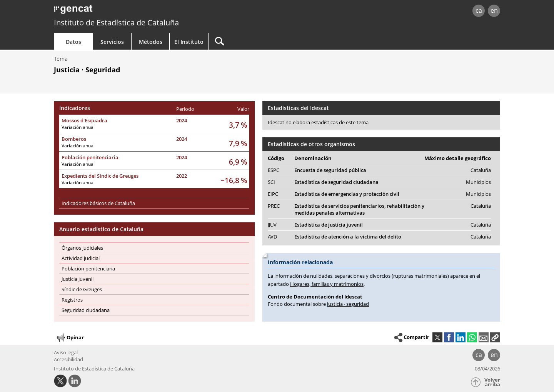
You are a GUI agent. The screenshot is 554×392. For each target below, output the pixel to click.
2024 (182, 120)
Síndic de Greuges (82, 289)
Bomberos (74, 139)
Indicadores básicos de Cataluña (98, 203)
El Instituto (189, 42)
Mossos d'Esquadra (84, 120)
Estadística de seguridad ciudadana (336, 182)
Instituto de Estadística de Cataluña (116, 23)
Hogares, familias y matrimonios (327, 284)
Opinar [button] (70, 338)
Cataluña (481, 170)
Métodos (151, 42)
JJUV (272, 225)
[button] (495, 337)
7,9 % (238, 143)
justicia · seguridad (348, 304)
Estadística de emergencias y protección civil (347, 194)
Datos (73, 42)
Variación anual (78, 127)
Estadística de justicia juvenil (329, 225)
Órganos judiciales (82, 248)
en (494, 10)
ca (479, 10)
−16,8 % (234, 180)
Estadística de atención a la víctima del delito (348, 237)
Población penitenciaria (90, 157)
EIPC (273, 194)
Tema (61, 59)
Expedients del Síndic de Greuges (100, 176)
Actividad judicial (81, 258)
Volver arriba (492, 382)
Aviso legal (66, 352)
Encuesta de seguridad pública (330, 170)
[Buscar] (274, 41)
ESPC (274, 170)
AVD (272, 237)
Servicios (112, 42)
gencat (143, 11)
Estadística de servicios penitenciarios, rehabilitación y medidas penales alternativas (359, 209)
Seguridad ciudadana (86, 310)
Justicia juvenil (78, 279)
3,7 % (238, 125)
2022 (182, 176)
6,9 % (238, 162)
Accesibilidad (68, 359)
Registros (72, 300)
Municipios (478, 182)
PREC (274, 206)
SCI (271, 182)
